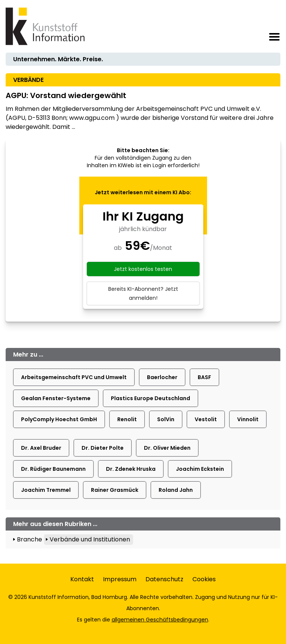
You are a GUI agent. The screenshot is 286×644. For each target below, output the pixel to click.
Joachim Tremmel (46, 490)
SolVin (166, 419)
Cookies (204, 579)
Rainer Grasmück (115, 490)
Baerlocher (162, 377)
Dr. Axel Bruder (41, 448)
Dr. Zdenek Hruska (131, 469)
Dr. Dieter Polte (103, 448)
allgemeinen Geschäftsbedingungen (160, 620)
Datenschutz (164, 579)
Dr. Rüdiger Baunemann (53, 469)
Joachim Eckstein (200, 469)
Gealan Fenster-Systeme (56, 398)
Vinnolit (248, 419)
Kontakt (82, 579)
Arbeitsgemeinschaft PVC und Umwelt (74, 377)
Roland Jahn (176, 490)
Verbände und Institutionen (90, 539)
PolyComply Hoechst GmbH (59, 419)
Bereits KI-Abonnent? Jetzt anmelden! (143, 293)
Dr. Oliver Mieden (167, 448)
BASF (204, 377)
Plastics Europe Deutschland (151, 398)
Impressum (120, 579)
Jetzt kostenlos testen (143, 269)
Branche (30, 539)
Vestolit (206, 419)
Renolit (127, 419)
